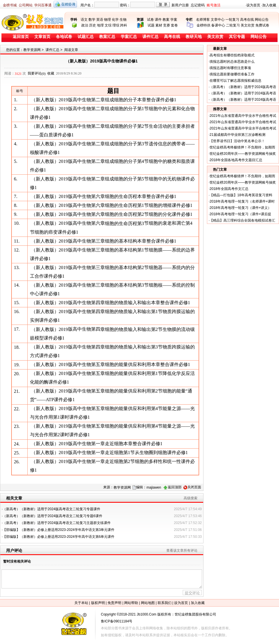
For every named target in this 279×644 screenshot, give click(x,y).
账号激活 (214, 5)
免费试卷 (262, 25)
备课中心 (218, 25)
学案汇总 (129, 37)
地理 (100, 25)
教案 (166, 20)
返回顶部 (175, 487)
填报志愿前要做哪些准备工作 (232, 74)
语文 (84, 20)
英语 (100, 20)
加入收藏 (269, 5)
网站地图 (148, 603)
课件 (158, 20)
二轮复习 (233, 25)
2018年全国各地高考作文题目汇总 (236, 160)
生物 (123, 20)
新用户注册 (180, 5)
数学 (92, 20)
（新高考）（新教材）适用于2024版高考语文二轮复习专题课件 (51, 509)
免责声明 (114, 603)
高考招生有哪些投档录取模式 (232, 55)
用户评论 (14, 550)
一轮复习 (232, 20)
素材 (159, 25)
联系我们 (165, 603)
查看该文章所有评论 (182, 550)
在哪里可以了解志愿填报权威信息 (235, 81)
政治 (85, 25)
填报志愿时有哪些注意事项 (230, 68)
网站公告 (262, 20)
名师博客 (203, 20)
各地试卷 (64, 37)
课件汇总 (150, 37)
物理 (108, 20)
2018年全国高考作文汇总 (229, 189)
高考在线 (247, 20)
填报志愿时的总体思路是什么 (232, 62)
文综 (108, 25)
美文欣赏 (248, 25)
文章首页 (42, 37)
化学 (115, 20)
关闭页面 (194, 487)
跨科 (124, 25)
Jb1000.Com (146, 614)
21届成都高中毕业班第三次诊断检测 (237, 135)
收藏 (51, 73)
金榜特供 (203, 25)
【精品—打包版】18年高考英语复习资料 (241, 195)
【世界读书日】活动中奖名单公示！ (237, 141)
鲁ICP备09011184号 (117, 621)
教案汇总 (107, 37)
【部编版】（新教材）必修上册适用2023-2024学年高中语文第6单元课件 (59, 537)
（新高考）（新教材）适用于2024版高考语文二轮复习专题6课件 (52, 516)
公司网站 (26, 5)
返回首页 (21, 37)
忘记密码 (198, 5)
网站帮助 (131, 603)
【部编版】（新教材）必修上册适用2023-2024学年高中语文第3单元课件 (59, 530)
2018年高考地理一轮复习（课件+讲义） (240, 208)
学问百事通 (43, 5)
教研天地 (194, 37)
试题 (151, 25)
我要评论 (37, 73)
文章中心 (218, 20)
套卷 (174, 25)
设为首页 (253, 5)
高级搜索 (191, 498)
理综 (116, 25)
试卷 (150, 20)
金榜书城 (10, 5)
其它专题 (237, 37)
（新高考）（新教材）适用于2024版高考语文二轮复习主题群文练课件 (57, 523)
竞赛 (167, 25)
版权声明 (98, 603)
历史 (93, 25)
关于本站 (81, 603)
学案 (174, 20)
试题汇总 (86, 37)
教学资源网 (32, 50)
